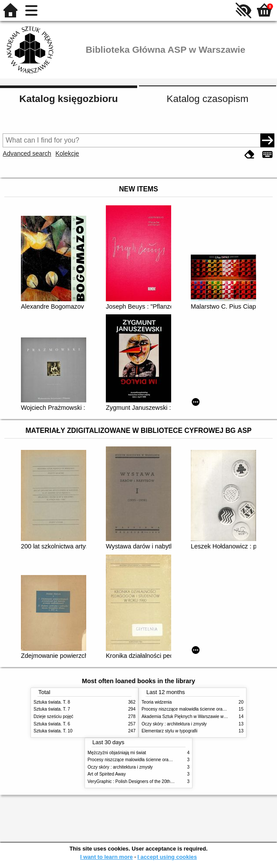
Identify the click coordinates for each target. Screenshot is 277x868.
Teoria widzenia (157, 702)
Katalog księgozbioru (68, 99)
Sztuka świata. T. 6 (52, 724)
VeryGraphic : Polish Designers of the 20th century (137, 781)
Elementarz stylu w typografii (169, 731)
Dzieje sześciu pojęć (53, 717)
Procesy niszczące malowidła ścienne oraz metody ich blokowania (206, 709)
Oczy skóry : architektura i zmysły (174, 724)
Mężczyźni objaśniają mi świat (117, 753)
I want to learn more (106, 857)
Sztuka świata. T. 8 (52, 702)
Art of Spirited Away (107, 774)
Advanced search (27, 153)
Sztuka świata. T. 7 (52, 709)
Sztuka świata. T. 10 (53, 731)
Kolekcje (67, 153)
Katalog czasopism (208, 99)
